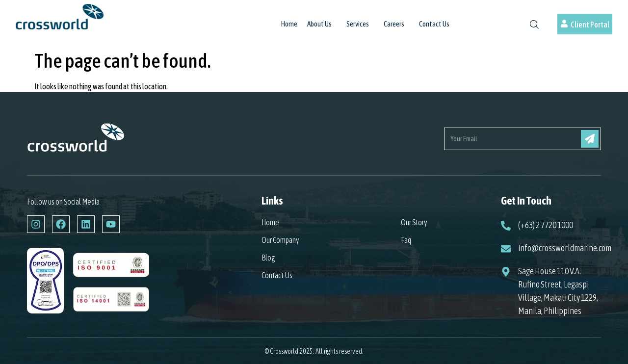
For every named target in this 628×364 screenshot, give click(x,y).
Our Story (414, 222)
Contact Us (434, 24)
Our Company (280, 240)
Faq (406, 240)
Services (358, 24)
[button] (322, 29)
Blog (268, 258)
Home (289, 24)
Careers (394, 24)
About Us (319, 24)
